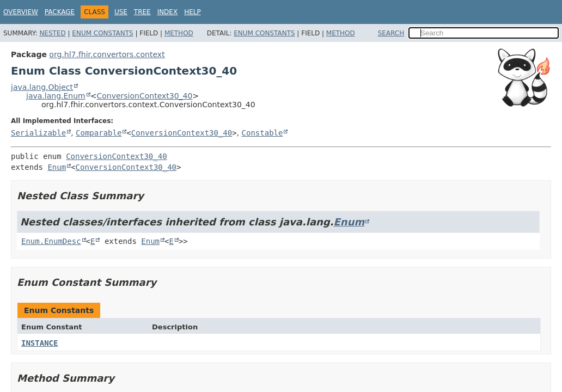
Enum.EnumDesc (51, 241)
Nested (52, 33)
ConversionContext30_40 (144, 96)
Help (193, 12)
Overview (21, 12)
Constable (262, 133)
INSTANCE (39, 343)
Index (168, 12)
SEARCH (391, 33)
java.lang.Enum (56, 96)
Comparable (99, 133)
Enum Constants (102, 33)
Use (121, 12)
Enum (57, 167)
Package (60, 12)
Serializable (38, 133)
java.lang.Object (42, 87)
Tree (142, 12)
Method (179, 33)
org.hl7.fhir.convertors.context (107, 54)
